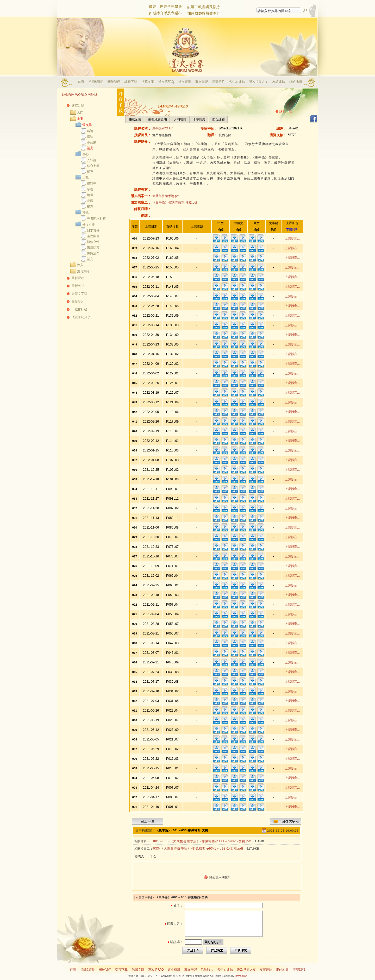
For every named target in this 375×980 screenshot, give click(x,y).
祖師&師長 (96, 82)
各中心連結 (237, 82)
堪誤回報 (299, 970)
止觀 (85, 178)
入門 (80, 112)
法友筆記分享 (81, 317)
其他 (85, 212)
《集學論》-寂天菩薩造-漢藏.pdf (175, 203)
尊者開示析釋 (96, 218)
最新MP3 (78, 286)
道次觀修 (93, 236)
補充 (90, 148)
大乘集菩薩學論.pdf (166, 196)
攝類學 (92, 184)
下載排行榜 (79, 309)
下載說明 (292, 230)
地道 (90, 195)
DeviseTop (241, 976)
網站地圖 (296, 82)
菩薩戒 (92, 142)
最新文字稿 (79, 294)
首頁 (81, 82)
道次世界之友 (259, 82)
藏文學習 (202, 82)
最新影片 (78, 301)
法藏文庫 (148, 82)
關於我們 (114, 82)
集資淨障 (83, 271)
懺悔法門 (93, 253)
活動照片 (218, 82)
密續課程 (93, 248)
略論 (90, 131)
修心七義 (93, 166)
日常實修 (93, 230)
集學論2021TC (163, 128)
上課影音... (292, 238)
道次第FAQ (166, 82)
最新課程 (78, 278)
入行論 (92, 160)
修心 (85, 154)
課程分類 (78, 105)
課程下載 (131, 82)
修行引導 (89, 224)
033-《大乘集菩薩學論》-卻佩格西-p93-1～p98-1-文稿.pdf (198, 849)
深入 (80, 265)
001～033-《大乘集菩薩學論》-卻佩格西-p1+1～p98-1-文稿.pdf (202, 841)
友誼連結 (279, 82)
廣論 (90, 137)
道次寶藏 (185, 82)
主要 (80, 119)
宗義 (90, 189)
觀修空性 (93, 242)
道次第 (87, 125)
